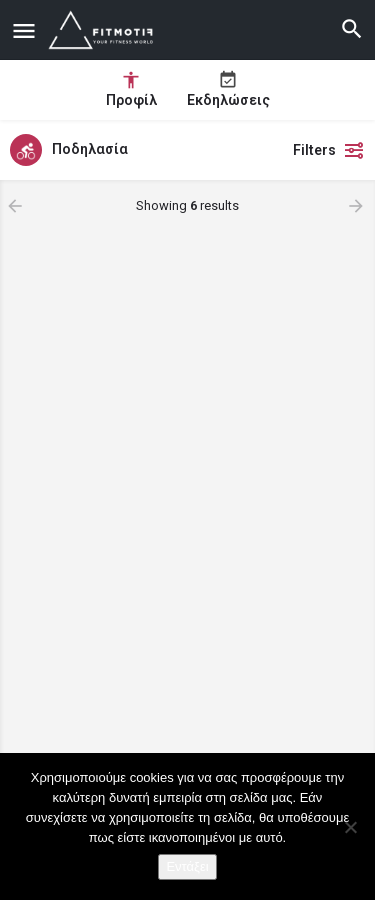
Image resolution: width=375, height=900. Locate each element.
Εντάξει (187, 866)
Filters (329, 150)
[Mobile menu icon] (24, 30)
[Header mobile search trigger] (352, 29)
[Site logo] (104, 30)
